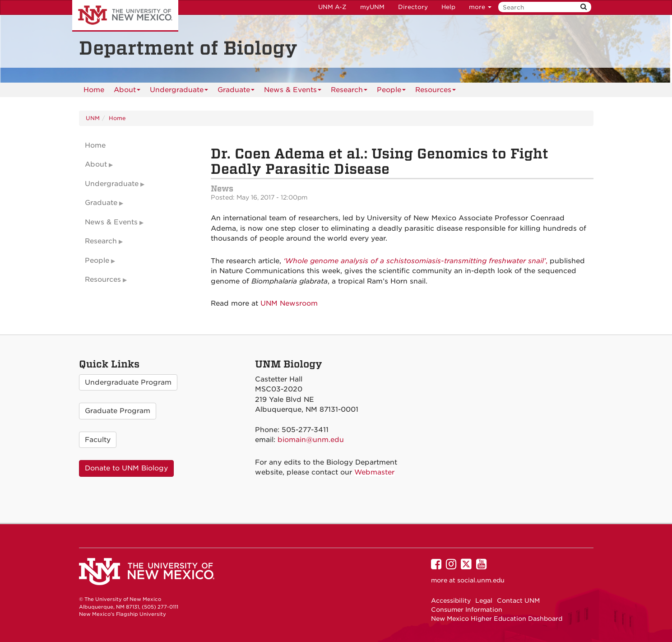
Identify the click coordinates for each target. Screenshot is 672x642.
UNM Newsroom (289, 303)
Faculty (98, 440)
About (127, 91)
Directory (413, 7)
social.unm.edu (481, 580)
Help (448, 7)
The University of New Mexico (125, 16)
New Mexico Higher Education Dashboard (497, 619)
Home (94, 90)
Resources (436, 91)
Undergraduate (179, 91)
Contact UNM (518, 600)
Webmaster (374, 472)
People (391, 91)
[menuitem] (94, 90)
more (480, 7)
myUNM (372, 7)
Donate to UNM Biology (126, 468)
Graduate (236, 91)
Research (349, 91)
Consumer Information (467, 609)
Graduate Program (118, 411)
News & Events (293, 91)
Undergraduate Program (128, 382)
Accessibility (451, 600)
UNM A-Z (332, 7)
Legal (484, 600)
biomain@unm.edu (311, 440)
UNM (93, 118)
